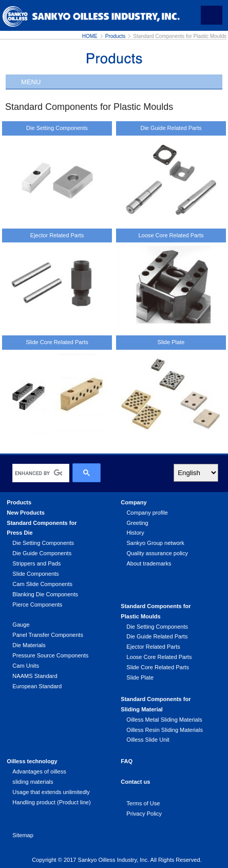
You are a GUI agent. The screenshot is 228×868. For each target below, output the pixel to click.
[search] (39, 473)
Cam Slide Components (42, 584)
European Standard (37, 686)
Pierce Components (37, 605)
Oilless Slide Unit (148, 740)
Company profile (147, 513)
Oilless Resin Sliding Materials (165, 730)
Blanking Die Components (45, 594)
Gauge (21, 625)
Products (115, 36)
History (135, 533)
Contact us (135, 782)
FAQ (127, 761)
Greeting (137, 523)
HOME (90, 36)
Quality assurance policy (157, 553)
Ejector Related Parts (57, 235)
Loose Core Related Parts (171, 235)
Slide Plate (171, 342)
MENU (31, 82)
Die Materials (29, 645)
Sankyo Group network (155, 543)
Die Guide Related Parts (171, 128)
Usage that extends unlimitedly (51, 792)
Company (134, 502)
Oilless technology (32, 761)
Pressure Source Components (50, 655)
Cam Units (26, 666)
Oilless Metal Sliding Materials (164, 720)
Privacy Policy (144, 814)
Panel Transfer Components (48, 635)
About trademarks (149, 563)
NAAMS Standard (35, 676)
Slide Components (35, 574)
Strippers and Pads (36, 563)
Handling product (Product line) (51, 802)
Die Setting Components (57, 128)
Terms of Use (143, 803)
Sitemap (23, 835)
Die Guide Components (42, 553)
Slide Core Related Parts (57, 342)
